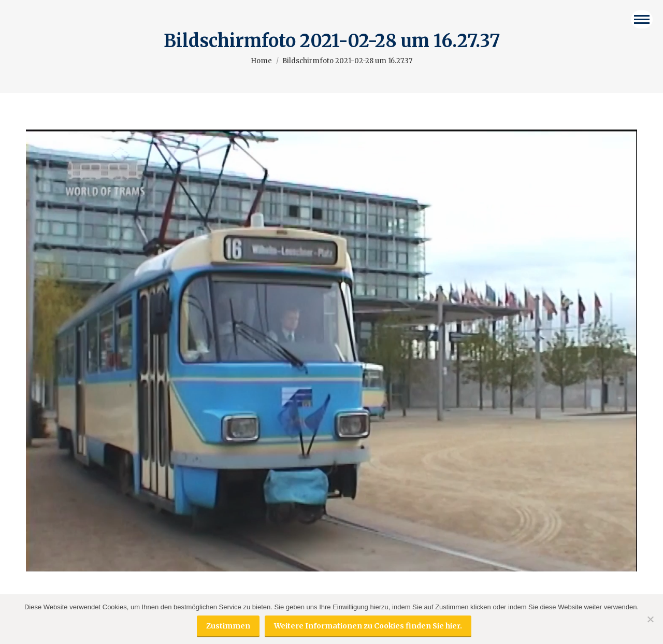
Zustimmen (228, 626)
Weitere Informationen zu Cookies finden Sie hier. (368, 626)
